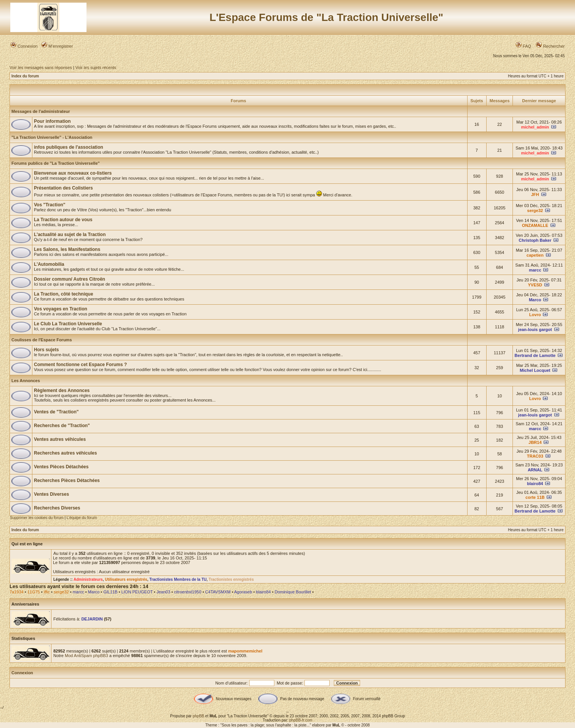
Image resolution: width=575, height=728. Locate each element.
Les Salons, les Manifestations (67, 249)
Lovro (535, 315)
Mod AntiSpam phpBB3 (86, 656)
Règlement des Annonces (62, 391)
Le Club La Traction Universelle (68, 324)
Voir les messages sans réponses (41, 67)
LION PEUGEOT (137, 592)
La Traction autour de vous (63, 220)
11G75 (34, 592)
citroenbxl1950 (188, 592)
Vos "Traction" (50, 205)
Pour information (52, 121)
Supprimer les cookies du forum (37, 518)
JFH (535, 194)
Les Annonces (26, 381)
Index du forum (25, 76)
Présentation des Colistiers (63, 188)
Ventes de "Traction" (56, 412)
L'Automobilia (49, 264)
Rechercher (550, 46)
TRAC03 (535, 456)
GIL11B (110, 592)
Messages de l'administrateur (41, 111)
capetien (535, 255)
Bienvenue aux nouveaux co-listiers (73, 173)
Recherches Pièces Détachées (67, 481)
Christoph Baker (535, 240)
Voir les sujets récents (96, 67)
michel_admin (535, 127)
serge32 (535, 211)
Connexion (24, 46)
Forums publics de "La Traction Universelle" (56, 163)
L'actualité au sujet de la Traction (70, 235)
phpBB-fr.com (301, 720)
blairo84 (535, 484)
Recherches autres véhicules (65, 453)
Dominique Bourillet (293, 592)
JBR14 (535, 442)
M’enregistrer (57, 46)
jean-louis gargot (535, 329)
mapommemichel (245, 651)
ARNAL (535, 470)
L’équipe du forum (82, 518)
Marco (535, 300)
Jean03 (163, 592)
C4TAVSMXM (218, 592)
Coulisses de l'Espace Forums (42, 340)
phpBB (199, 716)
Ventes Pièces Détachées (61, 467)
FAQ (523, 46)
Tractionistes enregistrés (231, 579)
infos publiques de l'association (69, 147)
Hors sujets (46, 350)
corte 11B (535, 497)
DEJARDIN (92, 619)
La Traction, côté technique (63, 294)
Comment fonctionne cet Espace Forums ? (80, 365)
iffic (47, 592)
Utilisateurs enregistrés (126, 579)
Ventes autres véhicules (60, 439)
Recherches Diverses (57, 508)
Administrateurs (88, 579)
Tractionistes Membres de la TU (178, 579)
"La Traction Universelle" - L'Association (52, 137)
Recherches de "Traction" (62, 426)
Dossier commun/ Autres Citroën (70, 279)
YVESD (535, 285)
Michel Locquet (535, 370)
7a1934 (17, 592)
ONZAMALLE (535, 225)
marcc (535, 270)
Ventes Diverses (51, 494)
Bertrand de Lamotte (535, 355)
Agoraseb (243, 592)
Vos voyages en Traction (61, 309)
